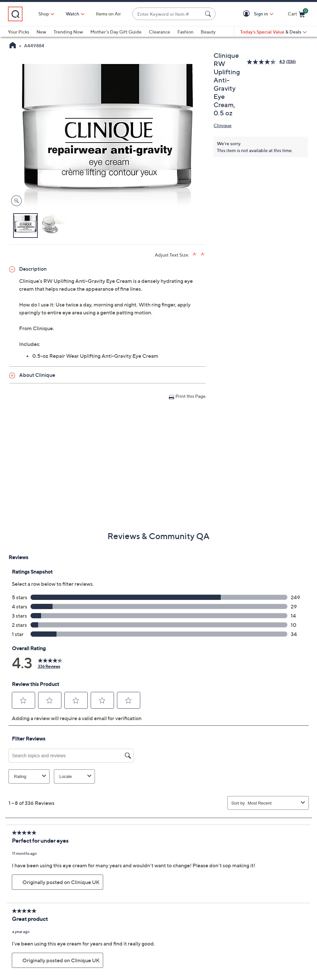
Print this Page (191, 396)
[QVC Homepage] (13, 46)
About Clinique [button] (37, 375)
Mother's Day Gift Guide (116, 32)
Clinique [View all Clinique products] (223, 125)
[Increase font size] (195, 254)
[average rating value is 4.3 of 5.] (266, 62)
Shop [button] (44, 14)
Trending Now (68, 32)
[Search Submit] (209, 14)
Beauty (208, 32)
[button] (248, 14)
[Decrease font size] (203, 254)
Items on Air (108, 14)
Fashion (185, 32)
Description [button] (33, 269)
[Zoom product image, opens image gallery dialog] (15, 201)
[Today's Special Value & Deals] (273, 32)
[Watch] (73, 14)
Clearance (159, 32)
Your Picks (19, 32)
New (41, 32)
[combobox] (167, 14)
